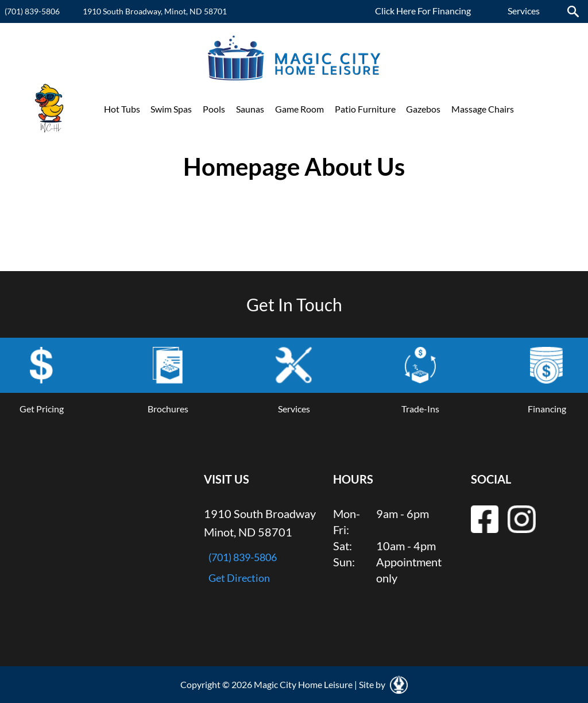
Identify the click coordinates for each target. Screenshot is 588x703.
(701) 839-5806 (32, 11)
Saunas (250, 109)
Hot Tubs (122, 109)
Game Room (299, 109)
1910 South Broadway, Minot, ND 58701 (155, 11)
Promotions (548, 109)
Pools (214, 109)
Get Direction (239, 578)
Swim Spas (171, 109)
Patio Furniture (365, 109)
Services (524, 11)
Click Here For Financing (423, 11)
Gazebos (423, 109)
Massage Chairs (483, 109)
